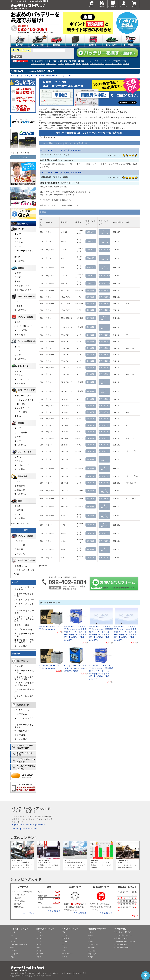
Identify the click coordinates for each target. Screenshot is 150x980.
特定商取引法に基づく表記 (30, 973)
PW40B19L (104, 290)
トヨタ (39, 932)
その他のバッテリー (20, 523)
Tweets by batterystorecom (25, 829)
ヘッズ (90, 938)
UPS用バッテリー (70, 929)
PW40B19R (105, 250)
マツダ (39, 945)
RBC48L (73, 61)
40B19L (55, 61)
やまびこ (91, 935)
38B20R (91, 250)
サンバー (67, 76)
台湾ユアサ (70, 64)
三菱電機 (65, 938)
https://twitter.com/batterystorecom (29, 825)
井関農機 (19, 510)
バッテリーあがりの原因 (24, 612)
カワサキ (19, 242)
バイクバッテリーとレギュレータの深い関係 (24, 619)
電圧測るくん (21, 566)
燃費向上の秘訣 (22, 625)
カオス (104, 61)
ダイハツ (40, 954)
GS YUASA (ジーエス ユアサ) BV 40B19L (62, 150)
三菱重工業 (20, 490)
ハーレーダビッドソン (24, 252)
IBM (64, 951)
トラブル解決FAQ (23, 630)
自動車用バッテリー (45, 929)
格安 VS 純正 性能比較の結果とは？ (24, 641)
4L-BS (47, 61)
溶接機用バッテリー (97, 929)
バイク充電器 (37, 61)
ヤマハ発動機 (21, 433)
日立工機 (91, 951)
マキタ (90, 941)
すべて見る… (21, 261)
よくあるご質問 (80, 973)
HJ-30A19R (104, 258)
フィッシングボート (24, 400)
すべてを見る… (22, 646)
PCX (97, 61)
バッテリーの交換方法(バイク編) (24, 678)
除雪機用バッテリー (121, 938)
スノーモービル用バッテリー (124, 941)
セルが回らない (22, 714)
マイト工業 (92, 954)
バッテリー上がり (23, 710)
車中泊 (126, 64)
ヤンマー (19, 441)
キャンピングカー (114, 64)
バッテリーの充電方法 (24, 697)
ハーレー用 (20, 545)
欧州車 (18, 277)
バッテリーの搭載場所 (24, 691)
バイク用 (19, 541)
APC (17, 302)
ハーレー (90, 61)
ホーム (92, 4)
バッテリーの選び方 (24, 600)
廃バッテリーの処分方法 (24, 635)
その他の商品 (120, 929)
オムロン (19, 306)
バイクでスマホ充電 (117, 61)
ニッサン (40, 935)
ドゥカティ (15, 951)
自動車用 (43, 76)
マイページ (124, 4)
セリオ (18, 355)
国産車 (51, 76)
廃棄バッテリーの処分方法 (24, 672)
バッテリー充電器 (120, 945)
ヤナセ (18, 437)
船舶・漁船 (20, 404)
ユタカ (65, 948)
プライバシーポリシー (51, 973)
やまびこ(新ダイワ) (24, 326)
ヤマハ (18, 238)
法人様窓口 (102, 4)
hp (63, 945)
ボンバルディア (22, 379)
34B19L (91, 290)
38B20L (91, 451)
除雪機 (85, 64)
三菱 (38, 948)
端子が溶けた (21, 735)
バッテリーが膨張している (24, 726)
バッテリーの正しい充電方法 (24, 588)
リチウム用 (20, 554)
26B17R (91, 232)
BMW (17, 257)
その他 (16, 574)
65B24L (64, 61)
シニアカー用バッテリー (123, 935)
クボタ (18, 322)
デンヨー (91, 948)
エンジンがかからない (24, 719)
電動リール (51, 64)
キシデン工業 (21, 330)
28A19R (91, 258)
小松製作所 (20, 486)
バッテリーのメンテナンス (24, 605)
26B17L (91, 318)
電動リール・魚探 (23, 396)
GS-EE (65, 941)
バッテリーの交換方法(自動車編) (24, 684)
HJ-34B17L (104, 318)
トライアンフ (15, 954)
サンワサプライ (68, 954)
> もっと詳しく (28, 913)
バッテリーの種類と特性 (24, 595)
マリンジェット (97, 64)
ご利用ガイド (113, 4)
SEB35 (81, 61)
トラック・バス (22, 286)
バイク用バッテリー (20, 929)
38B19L (91, 297)
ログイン (23, 157)
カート (134, 4)
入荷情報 (19, 666)
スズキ (18, 247)
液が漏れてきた (22, 731)
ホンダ (18, 234)
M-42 (79, 64)
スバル (58, 76)
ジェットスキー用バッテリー (124, 932)
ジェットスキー (38, 64)
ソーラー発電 (21, 412)
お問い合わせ (67, 973)
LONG (61, 64)
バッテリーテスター (121, 948)
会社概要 (15, 973)
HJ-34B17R (104, 232)
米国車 (18, 282)
